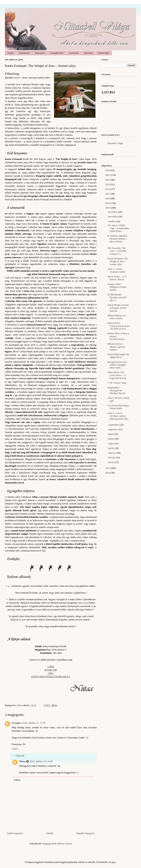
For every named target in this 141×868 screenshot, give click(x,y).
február (112, 458)
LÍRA (51, 673)
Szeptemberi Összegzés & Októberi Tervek (116, 390)
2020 (108, 198)
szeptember (114, 425)
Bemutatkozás (24, 53)
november (113, 217)
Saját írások (88, 53)
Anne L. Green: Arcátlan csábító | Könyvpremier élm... (119, 416)
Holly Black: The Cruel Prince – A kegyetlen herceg (117, 375)
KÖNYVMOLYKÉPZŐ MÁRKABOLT (51, 677)
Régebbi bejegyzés (85, 833)
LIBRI (51, 667)
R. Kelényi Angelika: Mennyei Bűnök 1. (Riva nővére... (118, 239)
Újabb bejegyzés (15, 833)
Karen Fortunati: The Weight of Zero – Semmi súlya (118, 261)
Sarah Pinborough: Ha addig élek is (118, 356)
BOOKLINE (51, 670)
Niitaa (22, 761)
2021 (108, 194)
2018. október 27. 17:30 (34, 723)
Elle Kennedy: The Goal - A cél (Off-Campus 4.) (117, 251)
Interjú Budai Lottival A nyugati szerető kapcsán (118, 308)
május (111, 444)
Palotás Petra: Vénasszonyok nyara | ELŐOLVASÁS (118, 326)
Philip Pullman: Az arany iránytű (117, 317)
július (111, 434)
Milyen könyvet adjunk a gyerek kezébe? (116, 347)
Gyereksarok (74, 53)
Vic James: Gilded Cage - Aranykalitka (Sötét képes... (118, 228)
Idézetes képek (104, 53)
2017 (108, 468)
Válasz (15, 749)
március (112, 453)
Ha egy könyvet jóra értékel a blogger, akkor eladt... (117, 365)
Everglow (17, 723)
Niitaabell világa (115, 143)
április (111, 448)
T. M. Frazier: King (117, 383)
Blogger (112, 862)
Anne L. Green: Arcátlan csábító (116, 270)
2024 (108, 180)
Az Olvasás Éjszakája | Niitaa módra (118, 407)
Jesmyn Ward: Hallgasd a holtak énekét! (117, 287)
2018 (108, 208)
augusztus (113, 429)
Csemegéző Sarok (57, 53)
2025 (108, 175)
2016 (108, 473)
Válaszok (20, 756)
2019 (108, 203)
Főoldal (11, 53)
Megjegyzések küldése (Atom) (57, 844)
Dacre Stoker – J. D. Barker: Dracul (117, 278)
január (111, 462)
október (112, 221)
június (111, 439)
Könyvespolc (40, 53)
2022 (108, 189)
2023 (108, 184)
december (113, 212)
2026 (108, 170)
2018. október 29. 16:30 (41, 761)
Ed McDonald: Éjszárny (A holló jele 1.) (117, 297)
